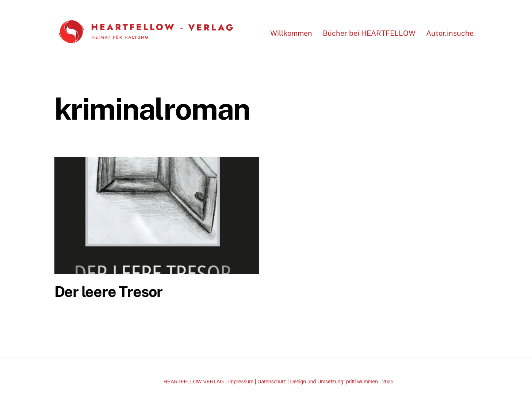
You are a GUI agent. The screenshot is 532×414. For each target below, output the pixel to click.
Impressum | (243, 382)
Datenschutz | (274, 382)
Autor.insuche (450, 33)
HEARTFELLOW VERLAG (194, 382)
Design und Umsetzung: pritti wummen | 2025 (342, 382)
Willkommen (291, 33)
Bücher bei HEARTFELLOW (369, 33)
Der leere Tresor (108, 291)
